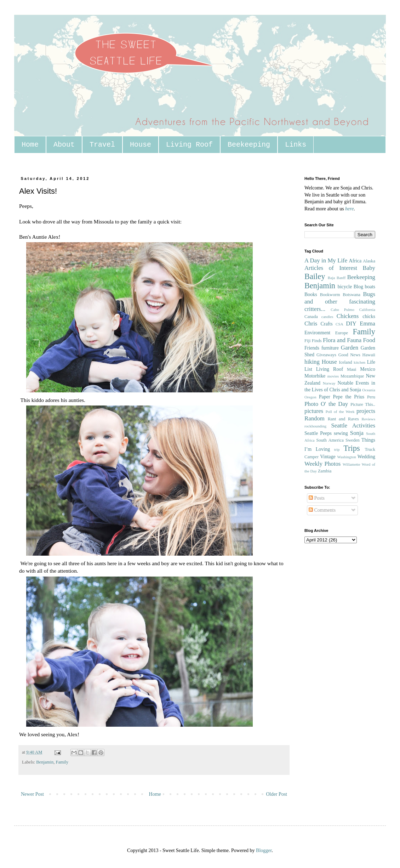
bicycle (345, 287)
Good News (349, 355)
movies (333, 376)
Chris (311, 324)
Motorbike (315, 376)
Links (296, 145)
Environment (317, 333)
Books (311, 294)
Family (62, 762)
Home (30, 145)
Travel (102, 145)
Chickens (348, 316)
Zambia (325, 471)
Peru (371, 397)
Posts (317, 498)
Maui (352, 369)
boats (370, 287)
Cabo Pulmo (342, 310)
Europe (342, 333)
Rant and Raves (343, 419)
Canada (311, 317)
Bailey (315, 276)
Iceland (345, 362)
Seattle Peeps (318, 433)
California (367, 310)
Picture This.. (363, 404)
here (349, 209)
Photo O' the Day (326, 404)
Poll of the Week (340, 412)
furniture (330, 348)
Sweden (353, 440)
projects (366, 411)
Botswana (352, 295)
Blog (358, 287)
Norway (329, 383)
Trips (352, 448)
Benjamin (45, 762)
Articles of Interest (331, 268)
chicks (369, 316)
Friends (312, 348)
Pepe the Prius (348, 397)
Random (315, 418)
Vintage (328, 457)
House (141, 145)
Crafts (326, 324)
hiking (312, 362)
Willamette (351, 464)
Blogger (264, 850)
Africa (355, 261)
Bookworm (330, 295)
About (64, 145)
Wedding (366, 457)
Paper (325, 397)
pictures (314, 411)
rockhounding (315, 426)
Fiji (308, 341)
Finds (317, 341)
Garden (350, 348)
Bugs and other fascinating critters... (340, 301)
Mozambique (352, 376)
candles (327, 317)
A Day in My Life (326, 260)
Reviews (368, 419)
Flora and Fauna (342, 340)
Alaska (369, 261)
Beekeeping (249, 145)
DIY (351, 324)
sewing (341, 433)
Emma (367, 324)
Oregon (310, 397)
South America (330, 440)
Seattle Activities (353, 426)
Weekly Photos (322, 464)
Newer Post (32, 794)
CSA (339, 324)
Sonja (357, 433)
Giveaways (326, 355)
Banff (341, 278)
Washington (347, 457)
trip (337, 449)
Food (369, 340)
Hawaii (369, 355)
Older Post (277, 794)
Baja (332, 278)
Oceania (369, 390)
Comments (322, 510)
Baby (369, 268)
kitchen (359, 362)
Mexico (368, 369)
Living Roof (189, 145)
